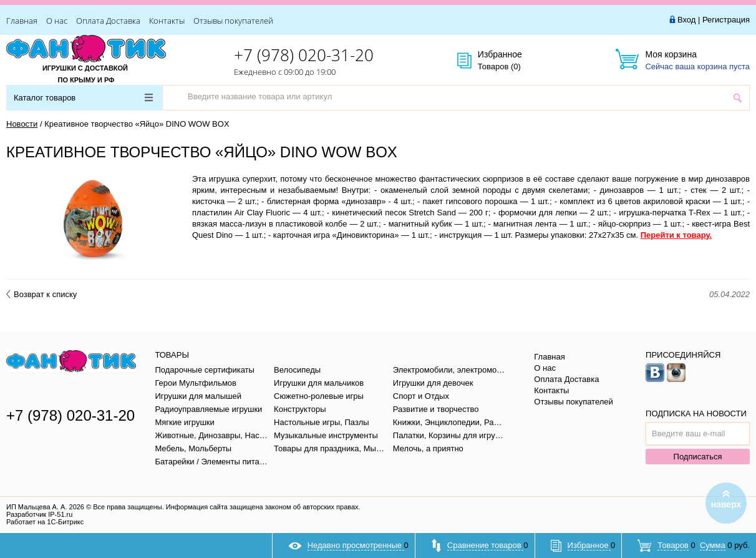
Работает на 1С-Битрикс (45, 522)
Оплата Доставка (108, 21)
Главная (22, 21)
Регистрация (726, 20)
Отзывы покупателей (233, 21)
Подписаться (698, 457)
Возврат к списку (41, 294)
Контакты (167, 21)
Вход (686, 20)
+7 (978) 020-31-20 (304, 55)
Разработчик (39, 514)
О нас (57, 21)
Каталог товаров (83, 98)
